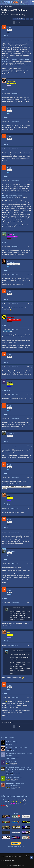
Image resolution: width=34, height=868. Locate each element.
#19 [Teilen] (28, 645)
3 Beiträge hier (15, 508)
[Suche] (23, 2)
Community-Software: (17, 865)
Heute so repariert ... (12, 741)
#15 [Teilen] (28, 508)
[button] (31, 19)
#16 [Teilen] (28, 532)
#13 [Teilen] (28, 446)
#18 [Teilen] (28, 603)
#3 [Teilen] (28, 121)
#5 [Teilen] (28, 180)
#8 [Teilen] (28, 304)
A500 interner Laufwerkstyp (14, 777)
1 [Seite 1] (14, 23)
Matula (16, 800)
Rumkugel (9, 757)
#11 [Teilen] (28, 395)
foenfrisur (21, 804)
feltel (4, 15)
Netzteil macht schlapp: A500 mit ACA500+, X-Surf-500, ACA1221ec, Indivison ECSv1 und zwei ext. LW (19, 769)
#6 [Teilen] (28, 247)
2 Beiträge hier (15, 564)
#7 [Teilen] (28, 274)
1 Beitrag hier (15, 94)
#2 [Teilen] (28, 94)
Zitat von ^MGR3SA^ (19, 608)
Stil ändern (29, 856)
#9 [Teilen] (28, 330)
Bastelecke (9, 745)
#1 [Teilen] (28, 40)
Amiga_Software (10, 751)
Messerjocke (4, 804)
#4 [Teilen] (28, 149)
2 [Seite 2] (17, 23)
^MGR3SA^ (4, 802)
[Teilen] (27, 19)
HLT (22, 800)
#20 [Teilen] (28, 697)
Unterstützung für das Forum (16, 846)
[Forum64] (13, 2)
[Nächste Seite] (19, 23)
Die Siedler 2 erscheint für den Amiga (17, 747)
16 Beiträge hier (15, 40)
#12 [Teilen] (28, 418)
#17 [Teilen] (28, 563)
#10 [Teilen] (28, 367)
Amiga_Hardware (11, 759)
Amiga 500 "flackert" (12, 761)
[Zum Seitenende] (32, 857)
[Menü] (32, 2)
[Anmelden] (27, 2)
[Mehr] (31, 40)
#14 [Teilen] (28, 477)
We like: (16, 813)
